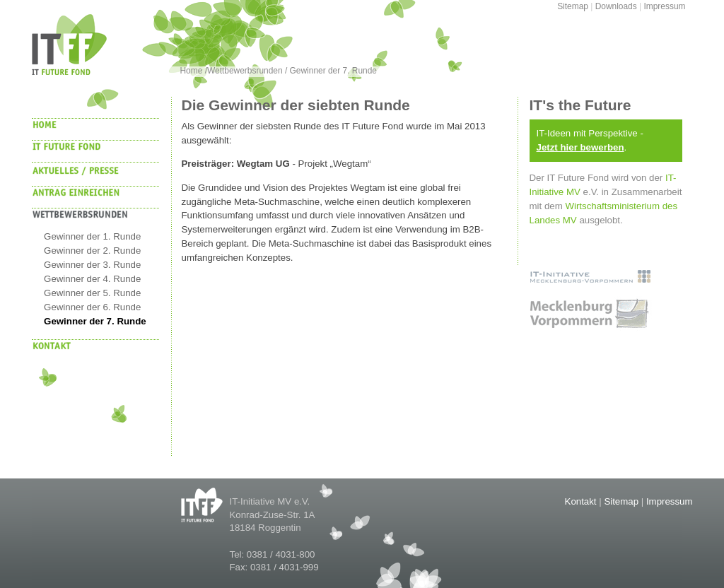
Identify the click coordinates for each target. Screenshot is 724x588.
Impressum (664, 6)
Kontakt (581, 501)
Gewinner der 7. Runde (333, 71)
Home (193, 71)
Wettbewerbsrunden (245, 71)
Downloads (616, 6)
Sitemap (573, 6)
